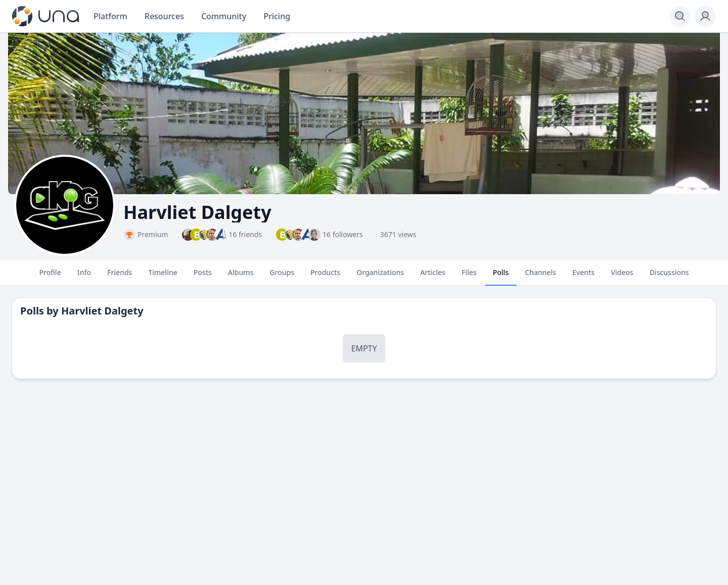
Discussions (669, 277)
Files (469, 277)
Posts (203, 277)
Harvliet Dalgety (102, 311)
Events (583, 277)
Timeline (163, 277)
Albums (241, 277)
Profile (50, 277)
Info (84, 277)
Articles (433, 277)
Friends (120, 277)
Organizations (380, 277)
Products (325, 277)
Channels (540, 277)
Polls (501, 277)
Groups (282, 277)
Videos (622, 277)
